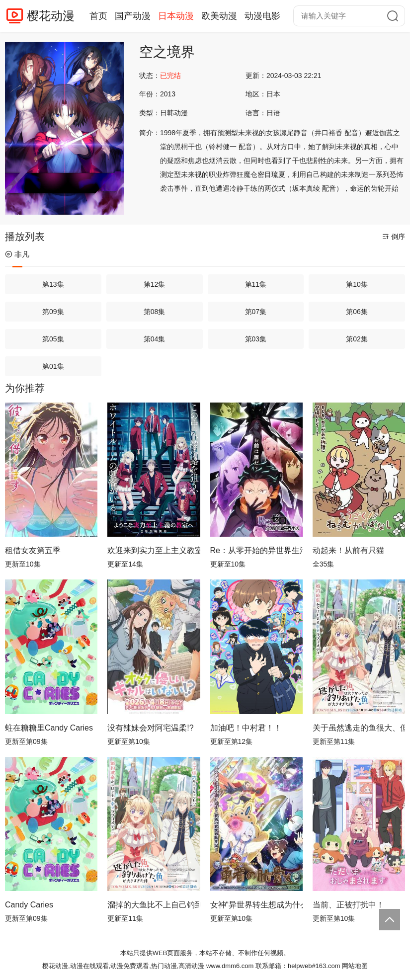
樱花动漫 (51, 16)
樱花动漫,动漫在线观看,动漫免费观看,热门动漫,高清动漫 (123, 966)
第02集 (357, 339)
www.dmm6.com (230, 966)
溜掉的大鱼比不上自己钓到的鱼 (154, 905)
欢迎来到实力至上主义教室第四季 (154, 550)
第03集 (256, 339)
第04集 (155, 339)
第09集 (53, 312)
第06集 (357, 312)
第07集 (256, 312)
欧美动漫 (219, 16)
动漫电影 (262, 16)
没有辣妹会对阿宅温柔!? (150, 728)
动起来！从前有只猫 (348, 550)
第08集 (155, 312)
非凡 (17, 254)
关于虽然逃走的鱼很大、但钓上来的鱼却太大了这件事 (359, 728)
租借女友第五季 (33, 550)
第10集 (357, 284)
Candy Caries (29, 905)
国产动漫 (133, 16)
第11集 (256, 284)
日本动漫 (176, 16)
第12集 (155, 284)
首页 (98, 16)
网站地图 (355, 966)
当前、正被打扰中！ (348, 905)
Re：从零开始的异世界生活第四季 (256, 550)
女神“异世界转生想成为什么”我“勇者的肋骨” (256, 905)
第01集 (53, 366)
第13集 (53, 284)
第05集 (53, 339)
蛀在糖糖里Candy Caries (49, 728)
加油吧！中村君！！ (246, 728)
